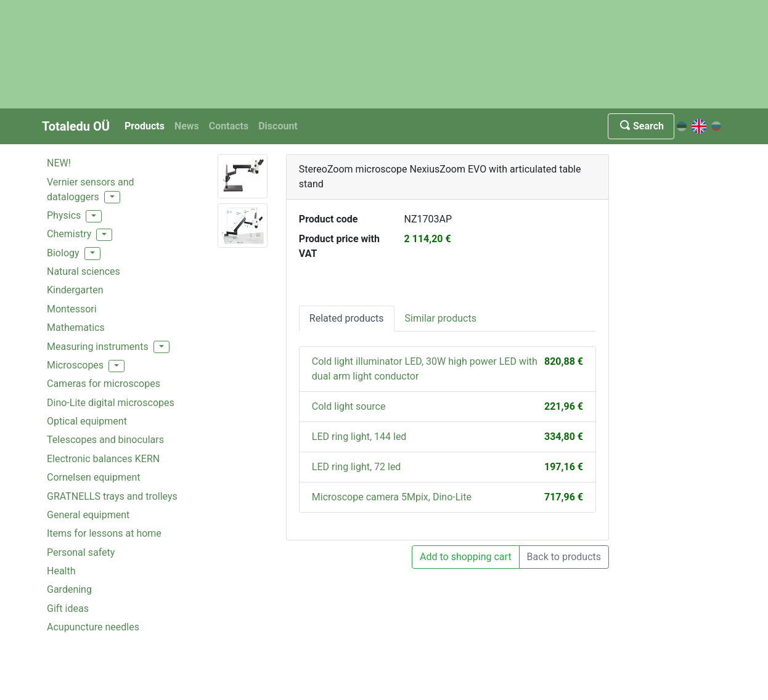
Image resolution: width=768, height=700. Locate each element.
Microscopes (75, 365)
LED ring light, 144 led (359, 437)
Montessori (72, 309)
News (187, 126)
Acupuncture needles (93, 627)
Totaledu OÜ (76, 126)
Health (61, 571)
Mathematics (76, 328)
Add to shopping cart (466, 557)
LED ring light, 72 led (357, 467)
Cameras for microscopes (104, 384)
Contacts (229, 126)
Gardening (69, 589)
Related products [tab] (347, 318)
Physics (64, 215)
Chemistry (69, 234)
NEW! (59, 163)
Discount (278, 126)
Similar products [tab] (441, 318)
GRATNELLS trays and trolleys (112, 496)
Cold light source (349, 406)
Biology (63, 253)
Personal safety (81, 552)
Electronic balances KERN (103, 459)
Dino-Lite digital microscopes (111, 403)
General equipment (88, 515)
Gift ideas (68, 608)
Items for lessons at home (104, 533)
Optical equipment (87, 421)
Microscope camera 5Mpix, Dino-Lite (392, 497)
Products (145, 126)
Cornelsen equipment (94, 477)
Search (641, 126)
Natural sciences (84, 271)
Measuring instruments (98, 347)
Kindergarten (75, 290)
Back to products (564, 557)
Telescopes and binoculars (105, 440)
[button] (112, 197)
